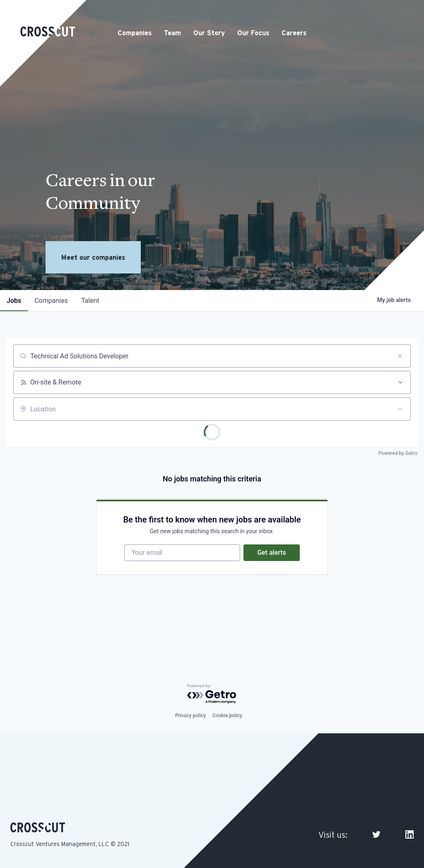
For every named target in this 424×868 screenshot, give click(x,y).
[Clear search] (400, 356)
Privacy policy (190, 716)
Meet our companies (93, 257)
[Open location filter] (400, 409)
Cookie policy (227, 716)
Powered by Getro (398, 453)
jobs (14, 301)
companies (51, 301)
